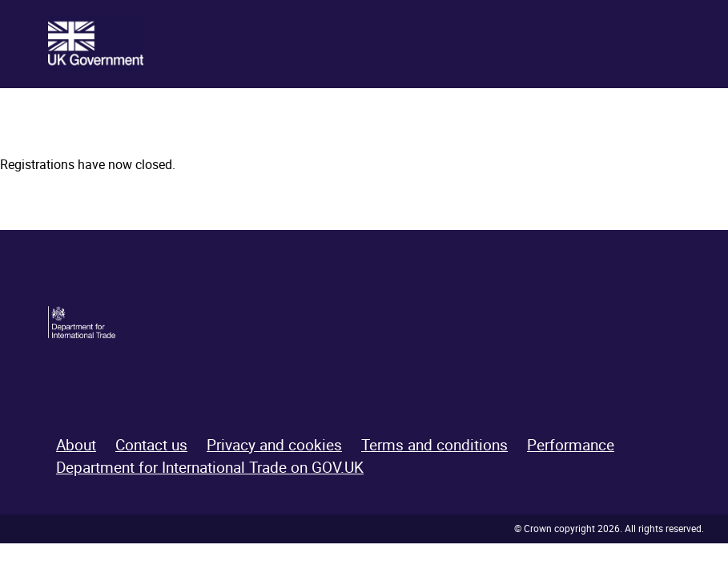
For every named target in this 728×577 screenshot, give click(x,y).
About (76, 445)
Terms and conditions (434, 445)
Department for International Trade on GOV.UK (210, 467)
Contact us (151, 445)
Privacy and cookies (274, 445)
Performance (571, 445)
